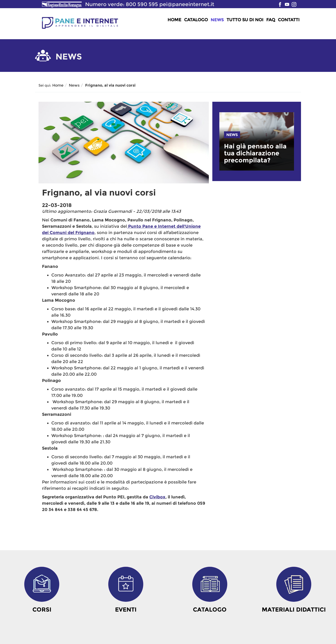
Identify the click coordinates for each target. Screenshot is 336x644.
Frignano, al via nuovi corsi (110, 85)
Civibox (157, 497)
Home (174, 20)
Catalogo (196, 20)
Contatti (289, 20)
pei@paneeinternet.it (187, 4)
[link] (257, 153)
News (217, 20)
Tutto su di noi (245, 20)
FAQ (271, 20)
